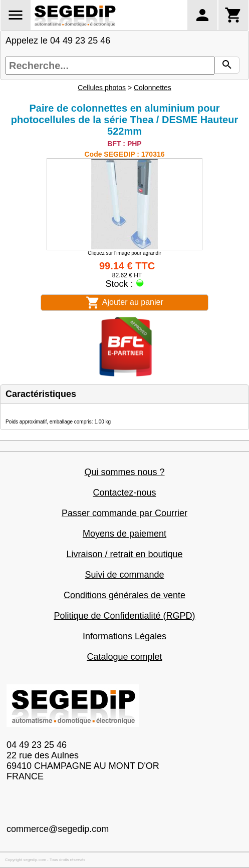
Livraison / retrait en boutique (124, 554)
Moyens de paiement (124, 534)
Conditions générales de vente (124, 595)
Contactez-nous (124, 493)
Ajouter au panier (124, 303)
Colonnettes (153, 88)
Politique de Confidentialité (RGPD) (124, 616)
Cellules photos (102, 88)
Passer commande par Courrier (124, 513)
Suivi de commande (124, 575)
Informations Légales (124, 636)
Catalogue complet (124, 657)
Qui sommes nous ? (124, 472)
